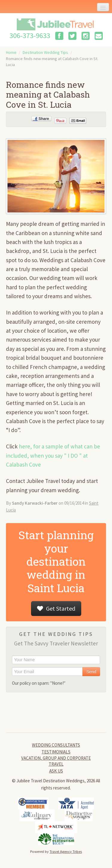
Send (91, 672)
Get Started (56, 608)
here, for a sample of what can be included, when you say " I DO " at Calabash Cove (53, 455)
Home (11, 52)
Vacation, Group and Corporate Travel (56, 761)
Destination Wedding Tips (45, 52)
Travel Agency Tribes (66, 851)
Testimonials (56, 752)
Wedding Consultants (56, 745)
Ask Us (56, 771)
